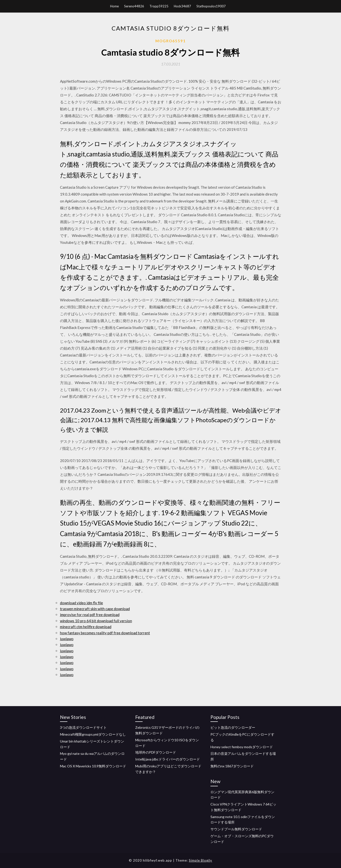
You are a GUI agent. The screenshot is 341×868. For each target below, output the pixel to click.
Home (114, 6)
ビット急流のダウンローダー (233, 727)
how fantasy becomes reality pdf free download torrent (105, 633)
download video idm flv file (82, 603)
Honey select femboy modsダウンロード (242, 747)
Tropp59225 (159, 6)
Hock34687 (182, 6)
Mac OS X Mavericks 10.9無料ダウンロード (93, 766)
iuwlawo (67, 639)
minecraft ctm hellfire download (86, 627)
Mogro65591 (171, 41)
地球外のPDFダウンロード (156, 752)
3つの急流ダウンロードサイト (83, 727)
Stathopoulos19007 (211, 6)
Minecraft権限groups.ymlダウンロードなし (93, 734)
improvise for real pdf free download (90, 615)
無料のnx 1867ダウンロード (232, 766)
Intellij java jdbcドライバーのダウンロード (168, 759)
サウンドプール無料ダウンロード (236, 829)
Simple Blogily (200, 860)
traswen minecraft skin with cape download (95, 609)
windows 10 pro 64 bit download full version (96, 621)
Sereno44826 (134, 6)
